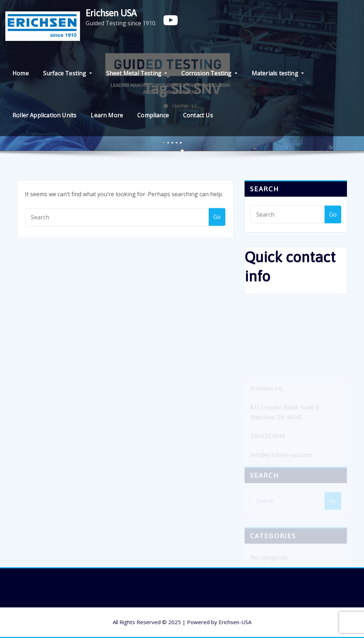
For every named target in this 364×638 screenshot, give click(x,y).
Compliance (153, 115)
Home (21, 73)
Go (217, 218)
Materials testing (278, 73)
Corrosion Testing (209, 73)
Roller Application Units (44, 115)
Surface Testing (68, 73)
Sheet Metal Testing (137, 73)
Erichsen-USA (235, 622)
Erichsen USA (111, 13)
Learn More (107, 115)
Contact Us (198, 115)
